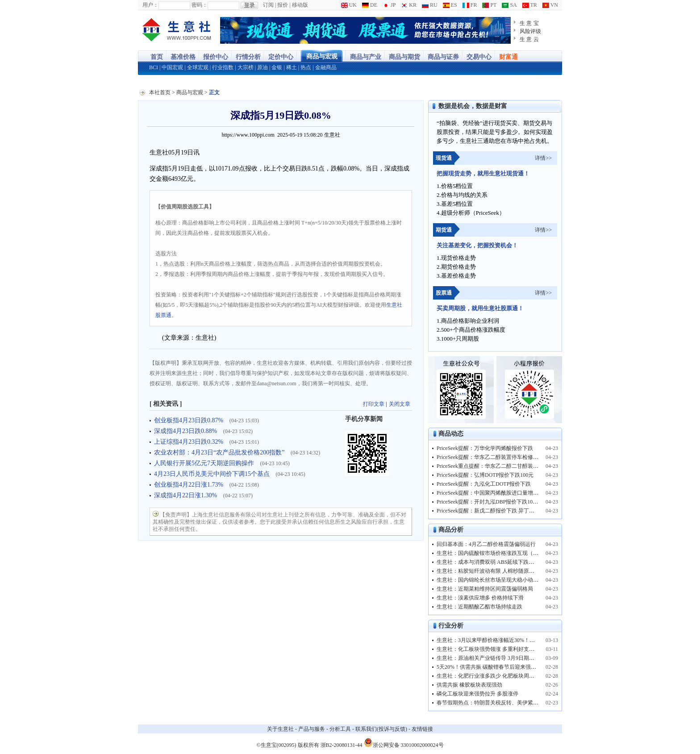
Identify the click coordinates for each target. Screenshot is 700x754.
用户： (150, 5)
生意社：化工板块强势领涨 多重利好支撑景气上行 (496, 649)
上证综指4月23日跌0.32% (190, 442)
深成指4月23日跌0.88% (186, 431)
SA (509, 5)
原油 (262, 67)
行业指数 (223, 67)
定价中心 (281, 57)
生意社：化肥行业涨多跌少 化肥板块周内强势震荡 (496, 676)
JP (389, 5)
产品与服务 (312, 729)
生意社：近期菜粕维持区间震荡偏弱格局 (485, 589)
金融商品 (326, 67)
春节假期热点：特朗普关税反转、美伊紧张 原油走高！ (502, 703)
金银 (277, 67)
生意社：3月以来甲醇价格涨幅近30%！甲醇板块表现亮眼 (504, 640)
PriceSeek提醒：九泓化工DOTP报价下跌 (484, 484)
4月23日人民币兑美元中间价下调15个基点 (213, 474)
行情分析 (248, 57)
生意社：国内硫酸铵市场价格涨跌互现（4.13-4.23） (498, 553)
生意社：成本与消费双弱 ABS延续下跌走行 (488, 562)
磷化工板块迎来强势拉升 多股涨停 (477, 694)
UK (349, 5)
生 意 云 (529, 39)
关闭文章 (400, 404)
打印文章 (374, 404)
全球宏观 (198, 67)
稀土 (292, 67)
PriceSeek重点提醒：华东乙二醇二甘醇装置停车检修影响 (504, 466)
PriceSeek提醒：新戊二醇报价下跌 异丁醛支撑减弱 (496, 511)
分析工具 (340, 729)
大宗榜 (246, 67)
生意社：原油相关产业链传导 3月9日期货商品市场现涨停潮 (507, 658)
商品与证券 (443, 57)
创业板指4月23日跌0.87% (190, 420)
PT (489, 5)
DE (370, 5)
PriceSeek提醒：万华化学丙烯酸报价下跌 (485, 448)
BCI (154, 67)
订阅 (268, 5)
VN (550, 5)
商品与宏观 (322, 56)
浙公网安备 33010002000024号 (404, 742)
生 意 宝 (529, 23)
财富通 (508, 57)
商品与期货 (404, 57)
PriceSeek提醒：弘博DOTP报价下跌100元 (485, 475)
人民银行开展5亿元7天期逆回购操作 (205, 463)
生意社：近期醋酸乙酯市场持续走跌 (479, 607)
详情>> (543, 158)
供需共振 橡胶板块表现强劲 (469, 685)
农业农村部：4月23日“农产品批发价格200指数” (220, 452)
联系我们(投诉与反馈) (381, 729)
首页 (157, 57)
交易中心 (479, 57)
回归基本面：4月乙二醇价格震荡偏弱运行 (486, 544)
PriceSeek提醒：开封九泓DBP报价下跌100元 (489, 502)
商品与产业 (366, 57)
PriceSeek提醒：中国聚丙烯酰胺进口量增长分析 (493, 493)
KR (409, 5)
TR (530, 5)
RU (430, 5)
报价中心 (216, 57)
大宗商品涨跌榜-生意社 (177, 30)
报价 (283, 5)
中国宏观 (172, 67)
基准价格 (183, 57)
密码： (200, 5)
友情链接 (422, 729)
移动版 (300, 5)
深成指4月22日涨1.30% (186, 495)
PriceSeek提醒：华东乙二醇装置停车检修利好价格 (496, 457)
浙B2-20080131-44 (342, 745)
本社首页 (160, 92)
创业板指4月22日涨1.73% (190, 485)
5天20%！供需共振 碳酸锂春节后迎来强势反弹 (492, 667)
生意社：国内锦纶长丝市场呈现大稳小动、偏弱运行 (498, 580)
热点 (306, 67)
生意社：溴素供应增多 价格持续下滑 (480, 598)
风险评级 (530, 31)
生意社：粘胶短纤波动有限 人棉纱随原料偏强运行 (496, 571)
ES (450, 5)
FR (470, 5)
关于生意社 (280, 729)
